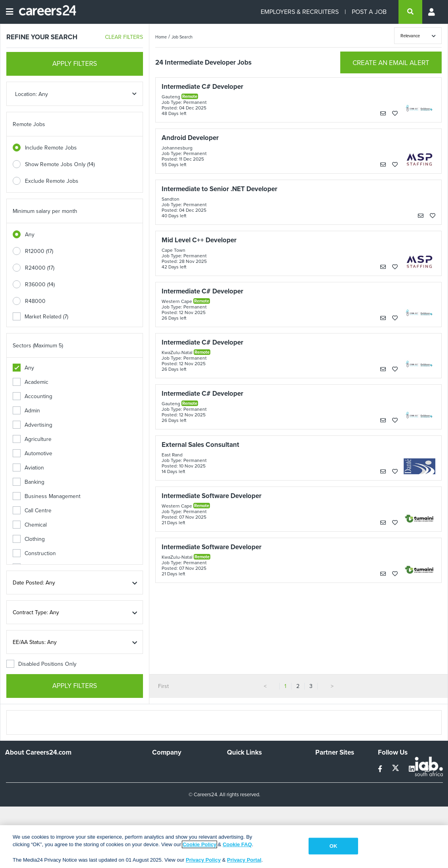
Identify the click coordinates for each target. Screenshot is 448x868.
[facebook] (381, 769)
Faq (232, 821)
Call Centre (32, 511)
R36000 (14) (40, 285)
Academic (31, 382)
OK (334, 846)
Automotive (32, 453)
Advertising (32, 425)
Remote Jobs (29, 124)
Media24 (326, 800)
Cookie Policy (199, 844)
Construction (34, 553)
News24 (325, 779)
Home (161, 37)
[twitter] (396, 769)
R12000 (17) (39, 251)
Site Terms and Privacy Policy (262, 789)
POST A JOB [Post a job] (369, 12)
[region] (224, 847)
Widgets (237, 800)
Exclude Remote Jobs (52, 181)
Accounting (32, 396)
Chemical (30, 525)
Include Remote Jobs (51, 148)
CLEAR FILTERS (124, 37)
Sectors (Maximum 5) (38, 346)
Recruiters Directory (252, 768)
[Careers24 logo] (45, 12)
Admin (26, 411)
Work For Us (167, 768)
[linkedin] (413, 769)
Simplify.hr (328, 768)
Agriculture (32, 439)
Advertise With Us (174, 779)
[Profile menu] (432, 12)
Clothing (29, 539)
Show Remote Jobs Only (60, 164)
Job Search (182, 37)
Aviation (28, 468)
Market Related (40, 317)
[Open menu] (10, 12)
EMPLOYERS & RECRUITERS (300, 12)
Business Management (47, 496)
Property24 (329, 789)
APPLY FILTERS (75, 64)
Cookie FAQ (237, 844)
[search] (410, 12)
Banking (29, 482)
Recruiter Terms (246, 811)
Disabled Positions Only (41, 664)
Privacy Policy (203, 860)
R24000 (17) (40, 268)
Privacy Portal (244, 860)
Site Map (237, 779)
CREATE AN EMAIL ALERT (391, 63)
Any (30, 235)
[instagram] (427, 769)
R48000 (35, 301)
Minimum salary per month (45, 211)
